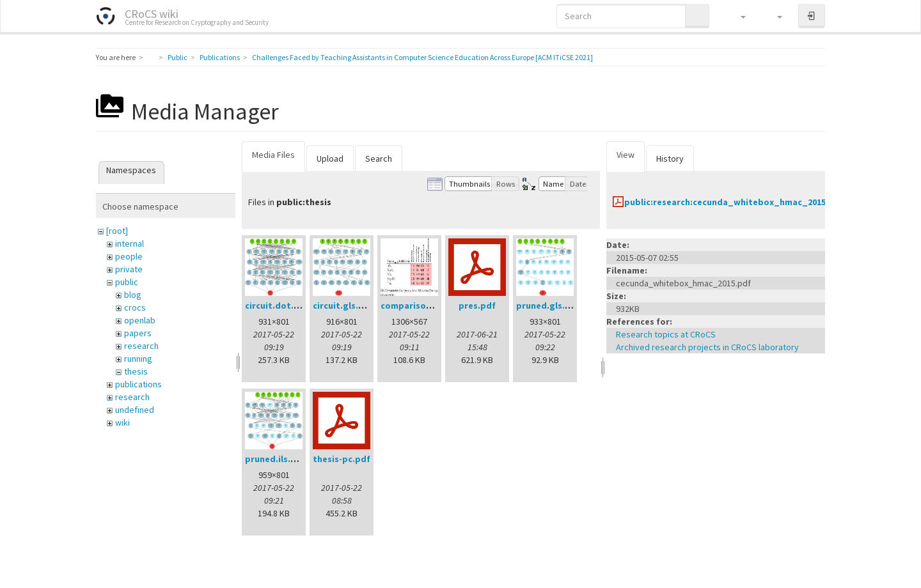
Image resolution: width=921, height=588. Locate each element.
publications (138, 384)
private (129, 269)
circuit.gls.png (344, 306)
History (670, 159)
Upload (330, 159)
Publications (220, 57)
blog (133, 295)
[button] (737, 16)
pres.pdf (477, 306)
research (141, 346)
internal (130, 244)
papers (138, 333)
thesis (136, 371)
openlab (140, 320)
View (626, 155)
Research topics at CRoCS (666, 334)
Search (379, 159)
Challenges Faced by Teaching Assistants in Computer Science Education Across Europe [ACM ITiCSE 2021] (422, 57)
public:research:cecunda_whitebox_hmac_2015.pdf (734, 202)
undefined (135, 410)
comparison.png (415, 306)
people (129, 256)
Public (177, 57)
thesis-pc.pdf (342, 459)
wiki (122, 422)
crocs (135, 307)
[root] (117, 231)
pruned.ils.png (276, 459)
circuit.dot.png (278, 306)
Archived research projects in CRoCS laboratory (707, 347)
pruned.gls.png (549, 306)
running (138, 359)
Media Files (273, 155)
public (127, 282)
